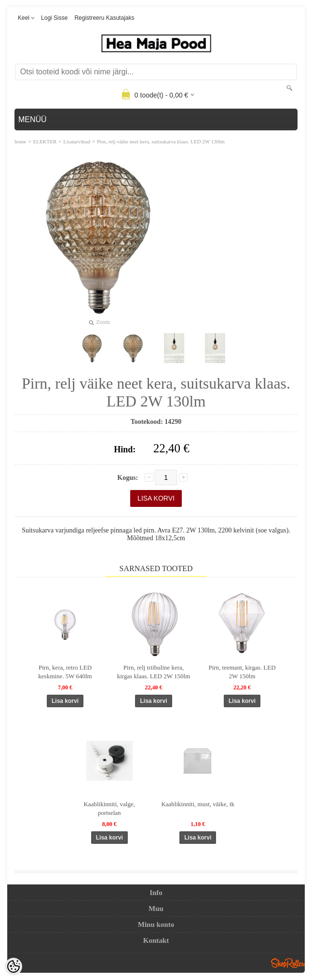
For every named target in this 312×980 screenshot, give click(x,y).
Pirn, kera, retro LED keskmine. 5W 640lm (65, 672)
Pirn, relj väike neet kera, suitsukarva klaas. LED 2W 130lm (161, 141)
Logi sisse (54, 18)
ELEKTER (45, 141)
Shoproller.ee (288, 963)
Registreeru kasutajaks (104, 18)
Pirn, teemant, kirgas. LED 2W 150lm (242, 672)
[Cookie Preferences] (14, 966)
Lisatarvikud (77, 141)
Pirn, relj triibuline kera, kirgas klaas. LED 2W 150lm (154, 672)
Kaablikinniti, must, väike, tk (198, 804)
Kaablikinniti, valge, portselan (109, 808)
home (20, 141)
